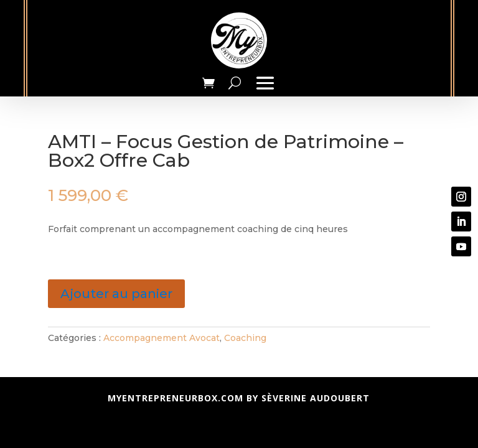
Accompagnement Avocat (162, 338)
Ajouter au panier (116, 294)
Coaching (245, 338)
